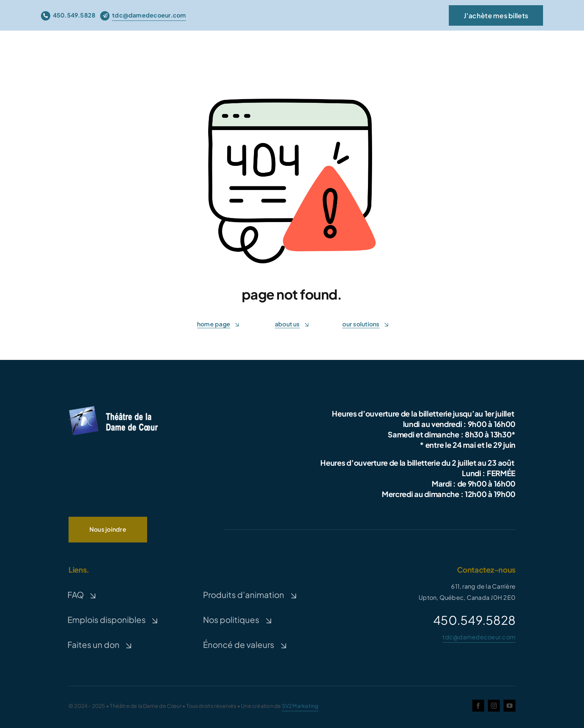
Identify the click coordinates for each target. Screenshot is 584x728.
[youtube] (510, 706)
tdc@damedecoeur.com (479, 637)
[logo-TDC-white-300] (113, 407)
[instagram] (494, 706)
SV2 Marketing (300, 706)
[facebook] (478, 706)
